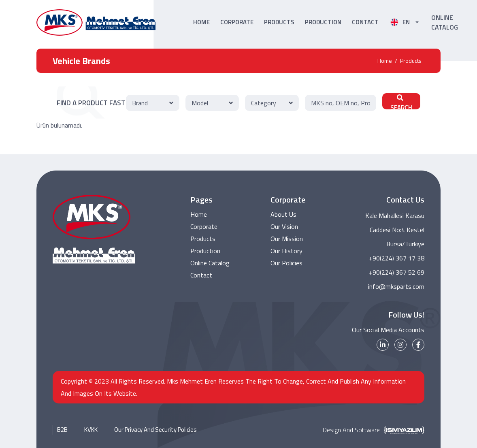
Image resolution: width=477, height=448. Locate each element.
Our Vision (284, 227)
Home (385, 61)
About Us (283, 215)
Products (411, 61)
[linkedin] (383, 345)
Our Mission (287, 239)
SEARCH (401, 102)
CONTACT (365, 22)
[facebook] (418, 345)
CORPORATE (237, 22)
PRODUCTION (323, 22)
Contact (201, 275)
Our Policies (286, 263)
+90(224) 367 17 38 (397, 258)
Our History (286, 251)
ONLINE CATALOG (445, 22)
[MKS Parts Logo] (96, 22)
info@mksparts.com (396, 286)
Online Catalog (210, 263)
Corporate (204, 227)
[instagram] (400, 345)
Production (205, 251)
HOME (201, 22)
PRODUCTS (279, 22)
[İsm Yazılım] (402, 430)
